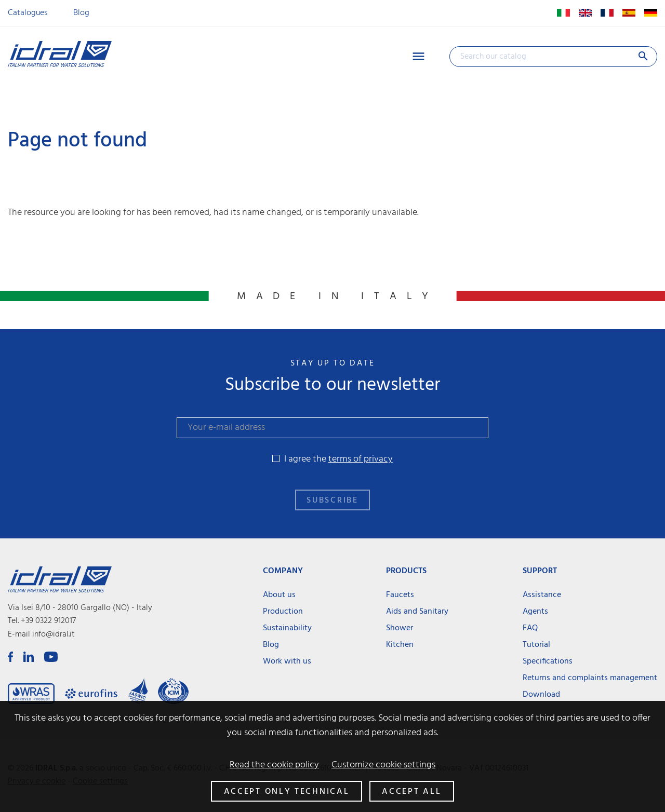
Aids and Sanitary (417, 612)
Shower (400, 628)
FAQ (530, 628)
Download (541, 695)
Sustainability (287, 628)
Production (283, 612)
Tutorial (536, 645)
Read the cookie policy (274, 765)
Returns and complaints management (590, 678)
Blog (81, 13)
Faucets (400, 595)
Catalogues (28, 13)
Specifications (548, 661)
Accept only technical (287, 792)
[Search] (553, 57)
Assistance (542, 595)
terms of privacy (361, 459)
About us (279, 595)
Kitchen (400, 645)
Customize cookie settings (383, 765)
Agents (535, 612)
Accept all (411, 792)
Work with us (287, 661)
